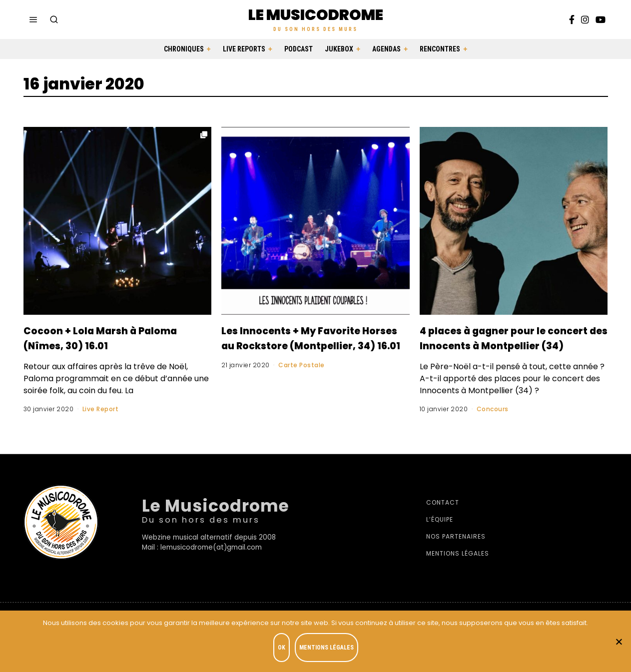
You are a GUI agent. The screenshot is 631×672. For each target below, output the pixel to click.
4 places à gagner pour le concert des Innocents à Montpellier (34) (505, 345)
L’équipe (440, 534)
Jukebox (339, 49)
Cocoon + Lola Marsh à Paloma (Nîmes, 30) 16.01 (107, 337)
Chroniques (184, 49)
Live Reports (244, 49)
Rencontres (440, 49)
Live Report (101, 409)
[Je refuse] (619, 643)
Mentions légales (458, 568)
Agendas (386, 49)
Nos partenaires (456, 551)
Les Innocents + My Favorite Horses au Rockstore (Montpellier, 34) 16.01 (314, 345)
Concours (493, 424)
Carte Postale (302, 380)
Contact (443, 517)
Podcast (299, 49)
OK (284, 650)
